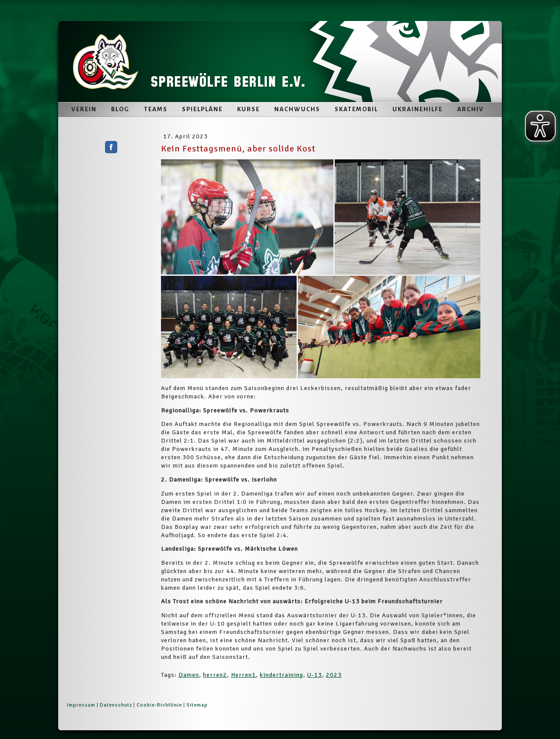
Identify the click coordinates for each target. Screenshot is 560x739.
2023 (334, 675)
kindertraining (282, 675)
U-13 (315, 675)
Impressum (81, 705)
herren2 (215, 675)
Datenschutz (116, 705)
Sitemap (197, 705)
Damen (189, 675)
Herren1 (243, 675)
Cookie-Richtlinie (159, 705)
